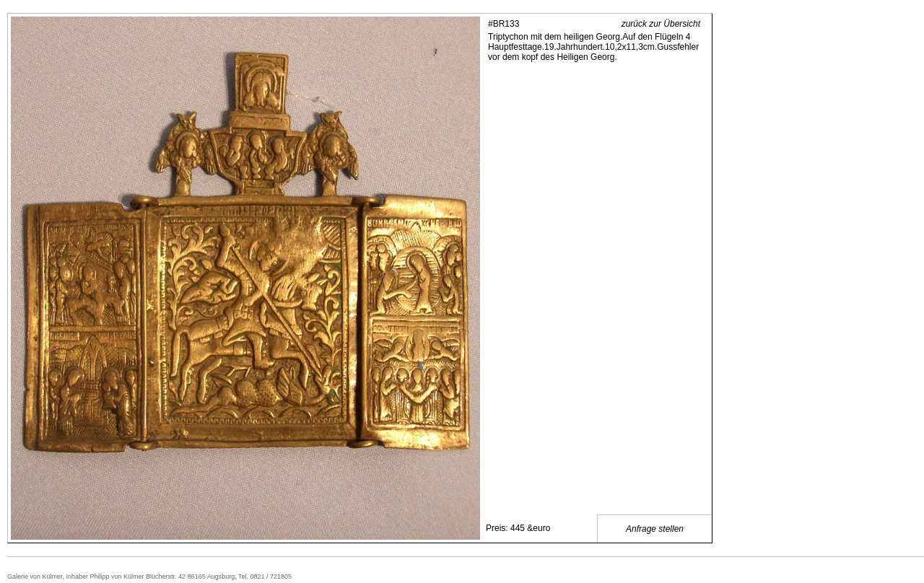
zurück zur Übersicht (661, 24)
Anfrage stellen (655, 529)
